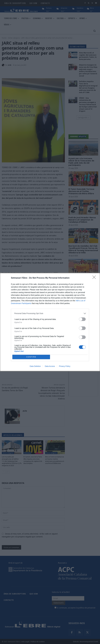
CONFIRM (31, 357)
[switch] (82, 319)
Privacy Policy (65, 366)
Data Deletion (35, 366)
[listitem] (50, 313)
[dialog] (50, 322)
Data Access (50, 366)
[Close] (95, 278)
